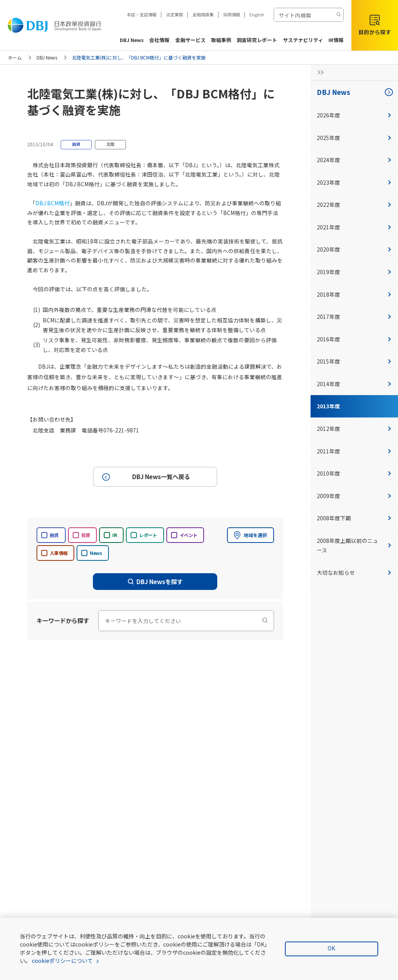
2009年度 (354, 496)
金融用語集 (203, 14)
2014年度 (354, 384)
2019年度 (354, 272)
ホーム (15, 57)
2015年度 (354, 361)
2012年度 (354, 429)
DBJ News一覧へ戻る (145, 477)
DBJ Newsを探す (155, 581)
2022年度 (354, 205)
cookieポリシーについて (62, 961)
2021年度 (354, 227)
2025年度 (354, 138)
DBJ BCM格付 (52, 203)
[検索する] (339, 15)
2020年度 (354, 249)
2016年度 (354, 339)
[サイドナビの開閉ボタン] (318, 72)
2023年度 (354, 182)
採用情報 (232, 14)
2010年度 (354, 473)
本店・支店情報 (142, 14)
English (257, 14)
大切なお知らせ (354, 572)
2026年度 (354, 115)
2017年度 (354, 317)
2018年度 (354, 294)
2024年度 (354, 160)
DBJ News (47, 57)
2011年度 (354, 451)
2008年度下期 (354, 518)
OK (331, 948)
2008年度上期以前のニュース (354, 545)
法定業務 (175, 14)
